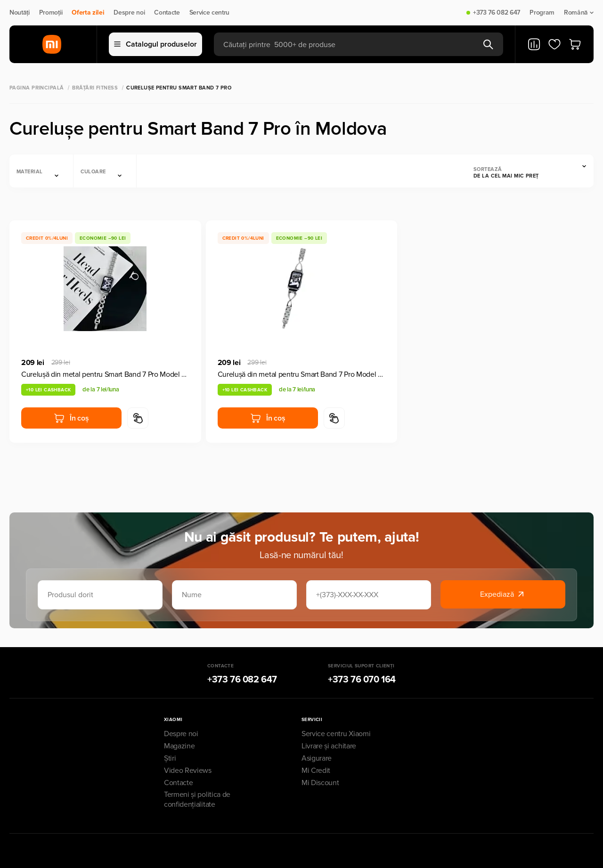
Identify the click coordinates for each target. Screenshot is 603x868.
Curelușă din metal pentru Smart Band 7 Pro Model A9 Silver (302, 374)
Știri (170, 758)
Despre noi (129, 13)
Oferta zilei (88, 13)
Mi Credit (316, 771)
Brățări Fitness (95, 88)
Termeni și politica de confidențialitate (197, 799)
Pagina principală (37, 88)
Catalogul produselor (155, 44)
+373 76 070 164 (362, 680)
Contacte (167, 13)
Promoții (51, 13)
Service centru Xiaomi (336, 734)
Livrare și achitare (329, 746)
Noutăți (20, 13)
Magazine (179, 746)
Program (542, 13)
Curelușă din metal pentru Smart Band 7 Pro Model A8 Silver (105, 374)
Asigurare (317, 758)
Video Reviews (188, 771)
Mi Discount (320, 783)
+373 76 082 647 (497, 13)
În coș (71, 418)
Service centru (210, 13)
